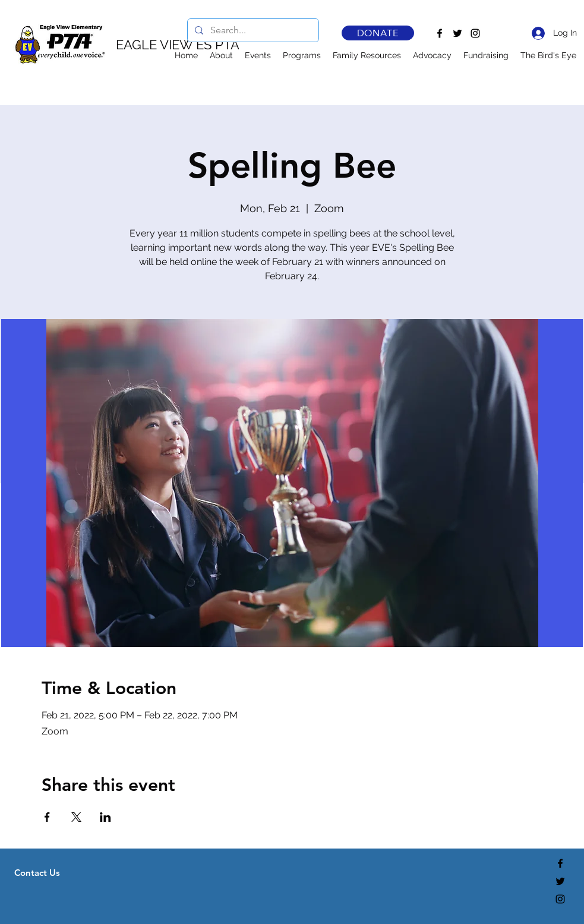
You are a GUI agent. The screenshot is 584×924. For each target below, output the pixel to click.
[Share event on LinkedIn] (105, 817)
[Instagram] (475, 33)
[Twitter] (457, 33)
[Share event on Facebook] (47, 817)
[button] (221, 55)
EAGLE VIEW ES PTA (178, 45)
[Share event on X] (76, 817)
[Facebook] (440, 33)
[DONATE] (378, 33)
